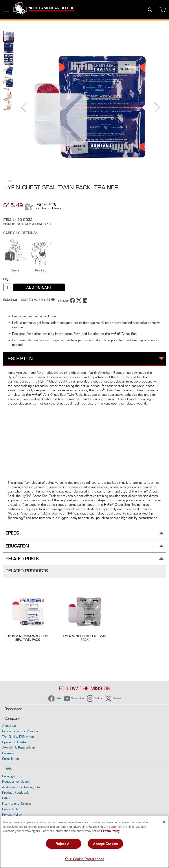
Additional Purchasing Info (21, 787)
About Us (9, 726)
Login (39, 204)
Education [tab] (17, 546)
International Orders (17, 803)
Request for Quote (16, 781)
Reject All (63, 844)
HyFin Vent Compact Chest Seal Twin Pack (28, 638)
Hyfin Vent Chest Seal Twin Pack (84, 638)
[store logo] (44, 10)
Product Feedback (15, 792)
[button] (24, 107)
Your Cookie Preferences (84, 859)
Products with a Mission (20, 731)
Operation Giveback (16, 742)
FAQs (6, 798)
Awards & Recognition (19, 748)
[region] (84, 842)
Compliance (11, 759)
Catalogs (8, 776)
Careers (8, 753)
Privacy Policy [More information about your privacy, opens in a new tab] (110, 831)
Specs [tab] (12, 533)
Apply (52, 204)
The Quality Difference (18, 737)
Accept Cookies (106, 844)
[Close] (164, 822)
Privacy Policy (12, 814)
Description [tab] (19, 359)
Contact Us (10, 809)
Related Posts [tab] (22, 559)
